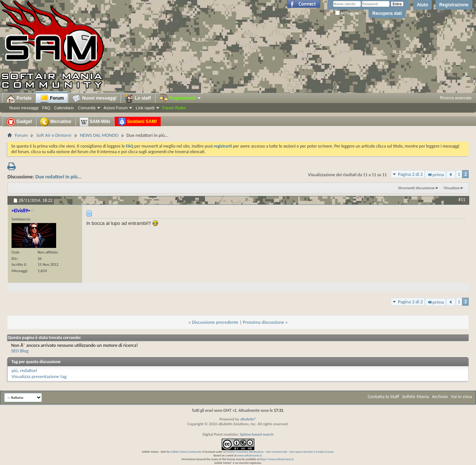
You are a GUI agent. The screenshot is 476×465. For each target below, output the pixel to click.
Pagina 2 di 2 (410, 174)
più (15, 370)
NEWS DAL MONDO (99, 135)
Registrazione (454, 5)
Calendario (64, 108)
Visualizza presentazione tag (39, 376)
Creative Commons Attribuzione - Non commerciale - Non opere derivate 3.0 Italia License (279, 452)
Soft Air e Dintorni (54, 135)
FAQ (46, 108)
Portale (19, 99)
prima (435, 175)
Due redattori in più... (59, 177)
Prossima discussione (263, 322)
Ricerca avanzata (456, 98)
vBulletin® (248, 419)
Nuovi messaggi (24, 108)
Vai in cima (461, 396)
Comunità (86, 108)
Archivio (440, 396)
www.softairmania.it (250, 455)
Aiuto (423, 5)
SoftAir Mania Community (186, 452)
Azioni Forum (116, 108)
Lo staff (138, 99)
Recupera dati (387, 13)
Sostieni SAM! (138, 122)
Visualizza (452, 188)
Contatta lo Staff (384, 396)
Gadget (19, 122)
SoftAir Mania (415, 396)
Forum (52, 99)
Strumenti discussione (416, 188)
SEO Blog (20, 351)
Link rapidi (145, 108)
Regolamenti (180, 98)
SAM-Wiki (95, 122)
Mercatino (56, 122)
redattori (29, 370)
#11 (462, 200)
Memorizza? (348, 13)
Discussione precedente (215, 322)
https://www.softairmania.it (277, 459)
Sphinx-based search (257, 434)
